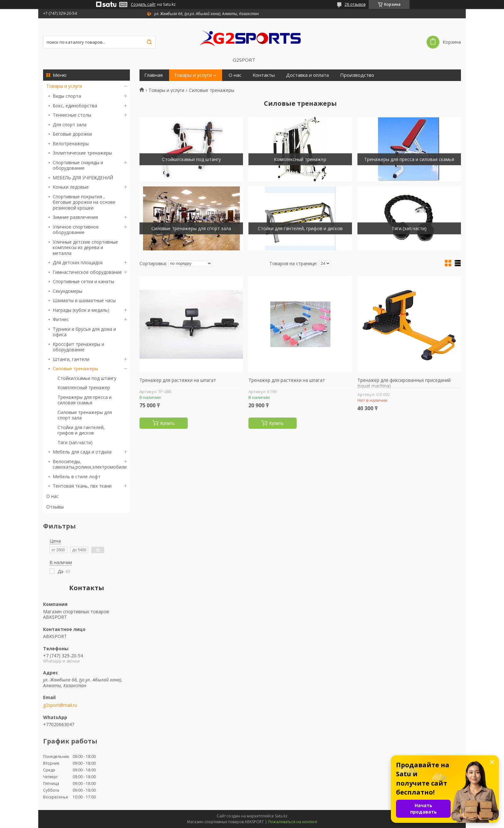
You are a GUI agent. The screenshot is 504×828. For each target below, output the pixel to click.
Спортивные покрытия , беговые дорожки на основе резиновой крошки (84, 202)
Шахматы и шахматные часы (84, 300)
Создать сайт (143, 4)
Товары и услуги (64, 86)
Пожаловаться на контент (293, 822)
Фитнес (61, 319)
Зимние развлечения (75, 217)
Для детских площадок (78, 262)
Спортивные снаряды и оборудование (78, 165)
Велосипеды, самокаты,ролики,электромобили (90, 464)
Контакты (264, 75)
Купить (167, 423)
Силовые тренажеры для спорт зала (85, 415)
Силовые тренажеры (75, 369)
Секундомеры (67, 291)
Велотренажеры (71, 144)
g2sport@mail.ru (60, 705)
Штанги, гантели (71, 359)
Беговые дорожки (72, 134)
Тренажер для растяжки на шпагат (178, 380)
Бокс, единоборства (75, 106)
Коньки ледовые (71, 187)
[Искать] (149, 42)
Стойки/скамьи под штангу (87, 378)
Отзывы (55, 507)
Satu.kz (281, 816)
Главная (153, 75)
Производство (357, 75)
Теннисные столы (72, 115)
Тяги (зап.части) (75, 442)
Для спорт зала (70, 125)
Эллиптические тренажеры (82, 153)
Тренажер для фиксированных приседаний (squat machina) (404, 383)
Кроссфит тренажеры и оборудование (78, 347)
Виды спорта (67, 96)
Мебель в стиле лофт (77, 477)
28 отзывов (355, 4)
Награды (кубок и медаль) (81, 310)
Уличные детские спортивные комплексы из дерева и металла (85, 248)
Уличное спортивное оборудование (76, 230)
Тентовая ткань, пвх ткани (82, 486)
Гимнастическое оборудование (87, 272)
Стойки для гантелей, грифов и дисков (81, 430)
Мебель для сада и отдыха (82, 452)
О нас (52, 496)
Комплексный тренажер (84, 387)
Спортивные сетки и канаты (83, 281)
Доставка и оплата (307, 75)
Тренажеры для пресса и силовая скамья (85, 400)
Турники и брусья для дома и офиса (84, 332)
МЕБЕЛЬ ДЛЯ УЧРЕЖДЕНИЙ (83, 178)
